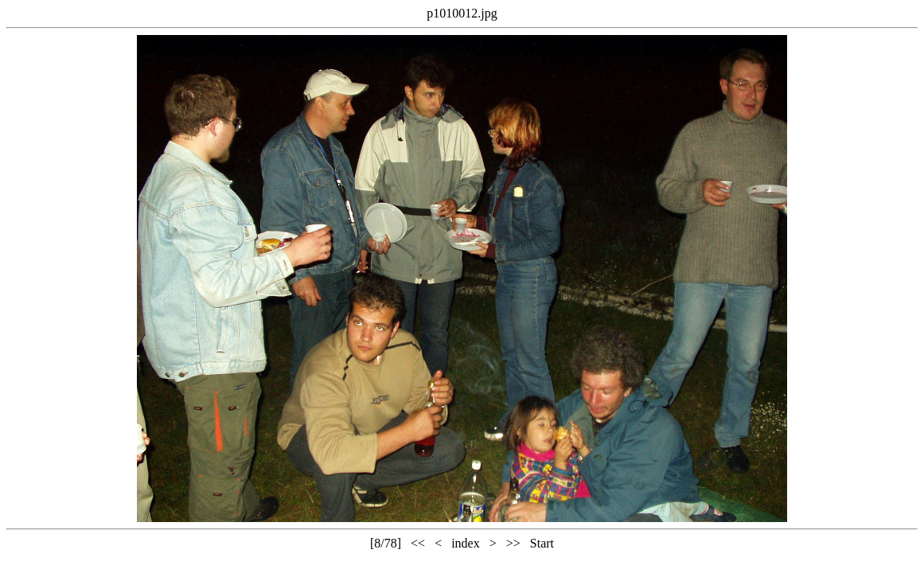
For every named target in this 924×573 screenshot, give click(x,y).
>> (513, 543)
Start (542, 543)
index (466, 543)
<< (418, 543)
